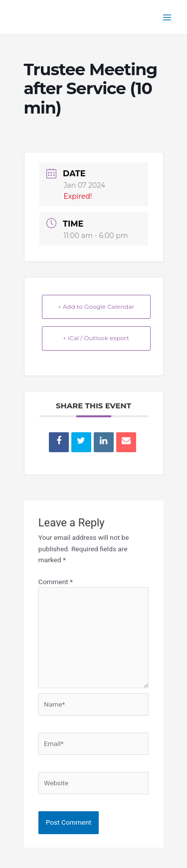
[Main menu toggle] (167, 17)
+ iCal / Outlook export (96, 338)
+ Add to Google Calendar (96, 307)
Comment (56, 582)
